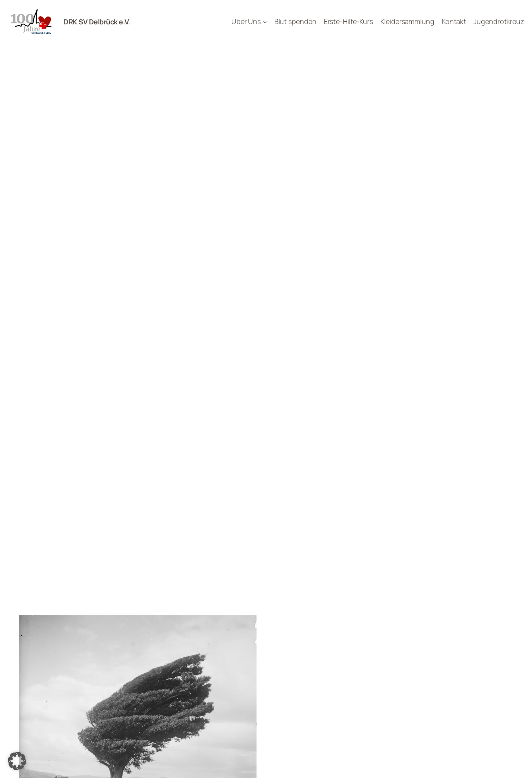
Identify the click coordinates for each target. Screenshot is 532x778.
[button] (17, 761)
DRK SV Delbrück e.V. (97, 22)
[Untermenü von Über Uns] (265, 22)
